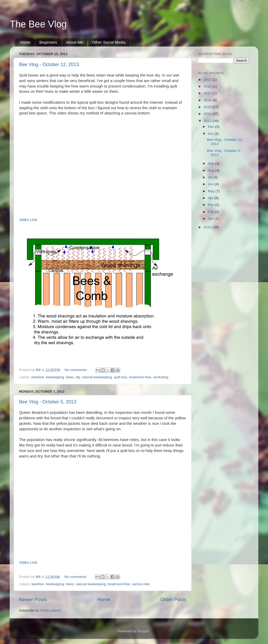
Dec (211, 127)
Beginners (48, 42)
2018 (208, 86)
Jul (211, 177)
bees (70, 377)
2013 (208, 121)
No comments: (77, 370)
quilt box (120, 377)
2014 (208, 114)
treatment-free (140, 377)
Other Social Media (109, 42)
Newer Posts (33, 599)
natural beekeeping (97, 377)
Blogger (143, 631)
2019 (208, 80)
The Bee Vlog (38, 24)
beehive (38, 377)
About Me (75, 42)
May (212, 191)
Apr (211, 198)
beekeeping (55, 377)
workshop (161, 377)
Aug (211, 170)
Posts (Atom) (51, 610)
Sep (211, 163)
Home (25, 42)
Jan (211, 219)
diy (78, 377)
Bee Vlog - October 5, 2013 (48, 402)
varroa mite (141, 584)
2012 (208, 227)
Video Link (28, 220)
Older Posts (173, 599)
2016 (208, 100)
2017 (208, 93)
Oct (211, 134)
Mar (211, 205)
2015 (208, 107)
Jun (211, 184)
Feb (211, 212)
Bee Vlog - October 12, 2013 (49, 65)
